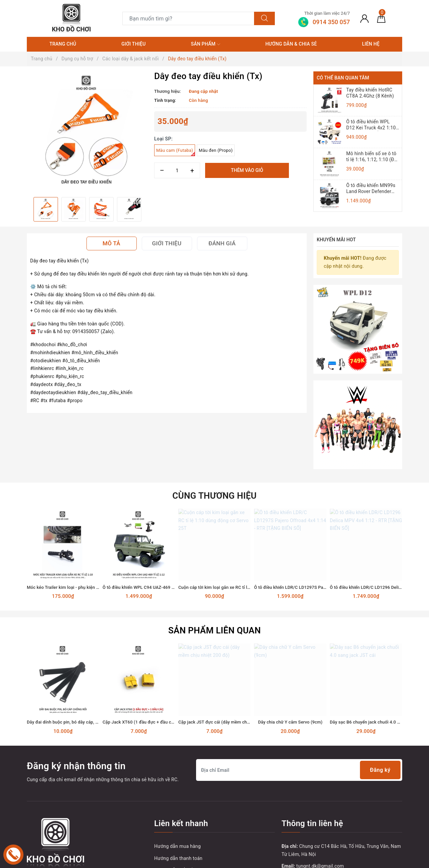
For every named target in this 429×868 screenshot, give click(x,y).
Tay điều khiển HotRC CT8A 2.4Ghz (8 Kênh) (370, 93)
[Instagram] (75, 829)
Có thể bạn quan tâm (343, 78)
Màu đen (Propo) (216, 150)
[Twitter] (47, 829)
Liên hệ (371, 44)
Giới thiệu (133, 44)
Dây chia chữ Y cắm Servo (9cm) (290, 659)
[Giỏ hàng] (381, 18)
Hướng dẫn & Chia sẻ (291, 44)
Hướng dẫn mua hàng (177, 783)
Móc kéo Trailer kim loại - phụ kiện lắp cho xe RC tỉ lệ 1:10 (84, 524)
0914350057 (308, 827)
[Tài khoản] (364, 18)
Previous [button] (27, 209)
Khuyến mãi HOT (336, 240)
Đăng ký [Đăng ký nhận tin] (380, 707)
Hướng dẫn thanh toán (178, 795)
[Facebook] (33, 829)
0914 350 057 (321, 815)
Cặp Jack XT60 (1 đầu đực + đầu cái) (139, 659)
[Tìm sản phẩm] (188, 18)
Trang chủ (63, 44)
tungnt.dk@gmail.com (320, 803)
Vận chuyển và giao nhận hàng (187, 819)
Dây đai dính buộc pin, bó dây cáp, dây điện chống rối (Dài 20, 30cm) (95, 659)
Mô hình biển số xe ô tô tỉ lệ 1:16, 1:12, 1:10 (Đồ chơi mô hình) (372, 157)
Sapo (326, 861)
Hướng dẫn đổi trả (174, 807)
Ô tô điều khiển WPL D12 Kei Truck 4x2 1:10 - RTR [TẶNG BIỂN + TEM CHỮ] (372, 125)
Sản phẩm (205, 44)
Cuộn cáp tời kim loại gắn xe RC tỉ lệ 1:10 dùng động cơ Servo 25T (244, 524)
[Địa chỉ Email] (299, 707)
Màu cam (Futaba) (176, 152)
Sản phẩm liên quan (214, 568)
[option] (87, 132)
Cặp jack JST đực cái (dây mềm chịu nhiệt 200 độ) (228, 659)
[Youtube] (60, 829)
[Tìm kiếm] (264, 18)
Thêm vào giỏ (247, 170)
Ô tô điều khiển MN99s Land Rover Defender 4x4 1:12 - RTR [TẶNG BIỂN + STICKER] (371, 189)
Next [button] (147, 209)
